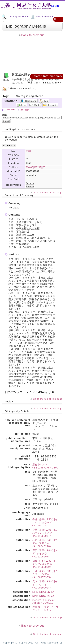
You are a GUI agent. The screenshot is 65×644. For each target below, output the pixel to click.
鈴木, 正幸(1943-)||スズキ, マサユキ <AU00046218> (45, 543)
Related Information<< (47, 76)
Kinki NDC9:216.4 (43, 596)
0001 (28, 151)
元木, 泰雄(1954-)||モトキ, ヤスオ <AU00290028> (45, 585)
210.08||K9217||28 (35, 167)
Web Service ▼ (42, 17)
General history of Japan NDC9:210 (44, 601)
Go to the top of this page (48, 193)
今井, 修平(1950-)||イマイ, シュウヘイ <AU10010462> (45, 522)
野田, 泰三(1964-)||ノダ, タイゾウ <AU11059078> (45, 553)
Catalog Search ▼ (15, 17)
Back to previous (33, 35)
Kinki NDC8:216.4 (43, 592)
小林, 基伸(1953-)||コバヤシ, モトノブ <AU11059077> (45, 533)
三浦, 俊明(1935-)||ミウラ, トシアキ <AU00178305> (45, 574)
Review (10, 110)
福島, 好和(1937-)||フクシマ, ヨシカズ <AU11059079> (45, 564)
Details (25, 110)
